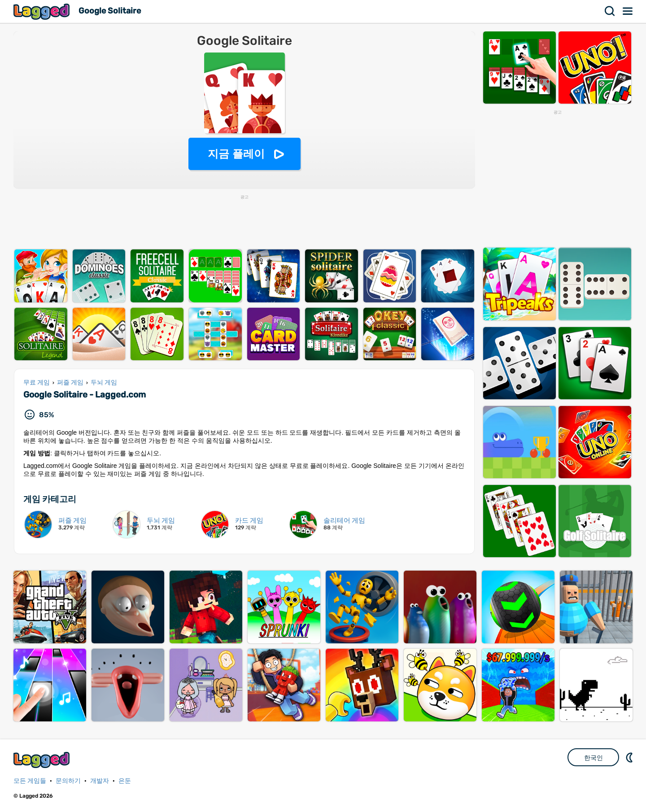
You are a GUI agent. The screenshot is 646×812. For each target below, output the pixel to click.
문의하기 (68, 781)
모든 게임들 (30, 781)
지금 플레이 (236, 154)
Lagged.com (43, 760)
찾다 (610, 11)
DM (630, 757)
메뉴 (628, 11)
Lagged (43, 11)
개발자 (100, 781)
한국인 (594, 758)
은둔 (125, 781)
